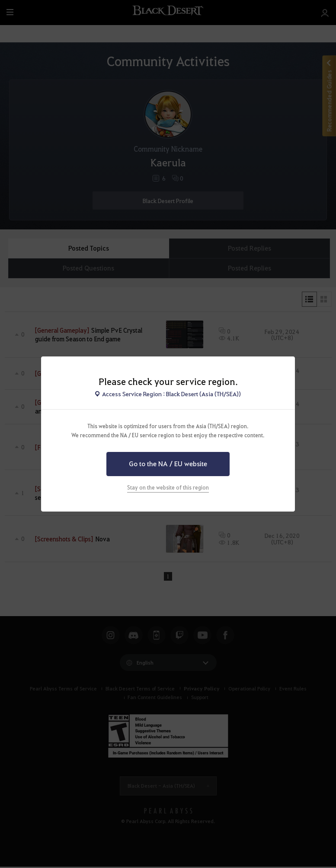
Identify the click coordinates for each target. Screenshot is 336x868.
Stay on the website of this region (168, 487)
